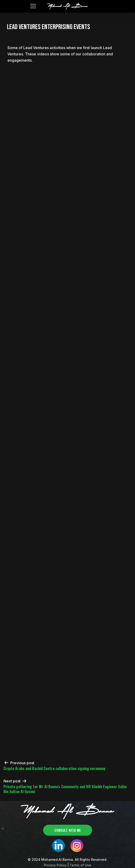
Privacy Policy (55, 865)
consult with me (68, 830)
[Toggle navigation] (33, 6)
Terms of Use (80, 865)
